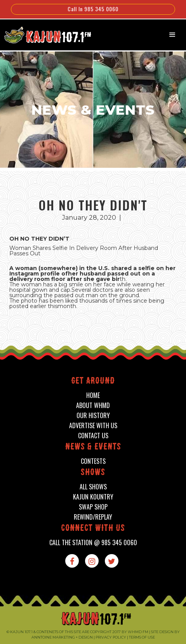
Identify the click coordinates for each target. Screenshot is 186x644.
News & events (93, 447)
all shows (93, 487)
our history (93, 416)
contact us (93, 436)
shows (93, 473)
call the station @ (93, 543)
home (93, 395)
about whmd (93, 406)
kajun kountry (93, 497)
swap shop (93, 507)
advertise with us (93, 426)
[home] (44, 34)
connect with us (93, 529)
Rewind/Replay (93, 517)
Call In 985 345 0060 (93, 9)
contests (93, 461)
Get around (93, 381)
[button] (172, 35)
